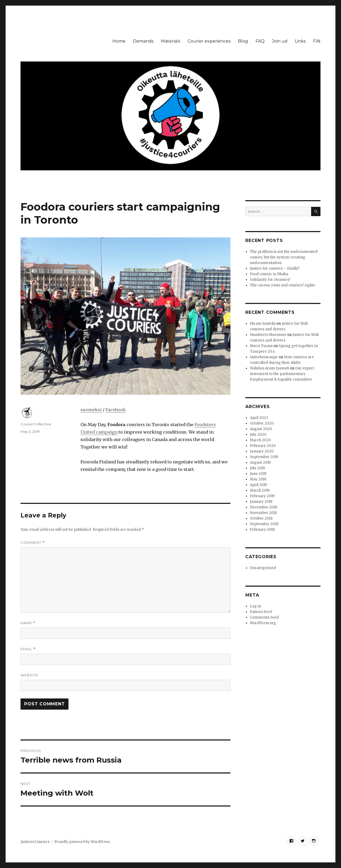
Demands (143, 41)
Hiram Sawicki (263, 324)
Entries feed (261, 612)
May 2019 (258, 479)
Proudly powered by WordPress (82, 842)
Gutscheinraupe (264, 357)
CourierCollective (36, 424)
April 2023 (259, 418)
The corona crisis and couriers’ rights (283, 285)
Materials (170, 41)
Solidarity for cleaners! (270, 280)
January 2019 (261, 502)
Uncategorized (263, 568)
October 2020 (262, 423)
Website (29, 675)
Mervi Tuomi (261, 346)
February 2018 (262, 530)
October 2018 (261, 518)
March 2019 (260, 490)
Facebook (116, 410)
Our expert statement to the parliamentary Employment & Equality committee (282, 374)
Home (119, 41)
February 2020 (263, 446)
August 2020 (261, 429)
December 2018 (263, 507)
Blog (243, 41)
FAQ (260, 41)
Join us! (280, 41)
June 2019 (258, 474)
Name (28, 623)
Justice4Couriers (35, 842)
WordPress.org (263, 623)
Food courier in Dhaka (269, 274)
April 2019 (258, 485)
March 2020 (260, 440)
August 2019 (260, 462)
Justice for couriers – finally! (275, 268)
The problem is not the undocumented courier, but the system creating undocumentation (284, 257)
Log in (255, 606)
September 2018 (264, 524)
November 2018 (263, 513)
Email (28, 649)
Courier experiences (209, 41)
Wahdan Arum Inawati (269, 368)
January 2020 (262, 451)
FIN (317, 41)
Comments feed (264, 617)
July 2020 (258, 435)
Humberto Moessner (268, 335)
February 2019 (262, 496)
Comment (33, 543)
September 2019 (264, 457)
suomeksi (91, 410)
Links (300, 41)
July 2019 (257, 468)
